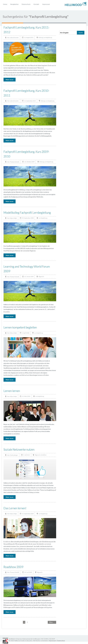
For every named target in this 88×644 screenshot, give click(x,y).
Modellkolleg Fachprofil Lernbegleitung (27, 213)
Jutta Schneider (14, 38)
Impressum (46, 4)
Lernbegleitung (48, 37)
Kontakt (36, 4)
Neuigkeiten (14, 4)
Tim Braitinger (14, 455)
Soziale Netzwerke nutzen (19, 449)
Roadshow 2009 (13, 567)
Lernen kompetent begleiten (20, 327)
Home (5, 4)
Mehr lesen (10, 80)
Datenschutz (26, 4)
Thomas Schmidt (14, 162)
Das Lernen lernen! (15, 508)
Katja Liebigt (13, 218)
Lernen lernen (12, 391)
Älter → (52, 622)
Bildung (41, 37)
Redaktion (44, 455)
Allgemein (41, 277)
